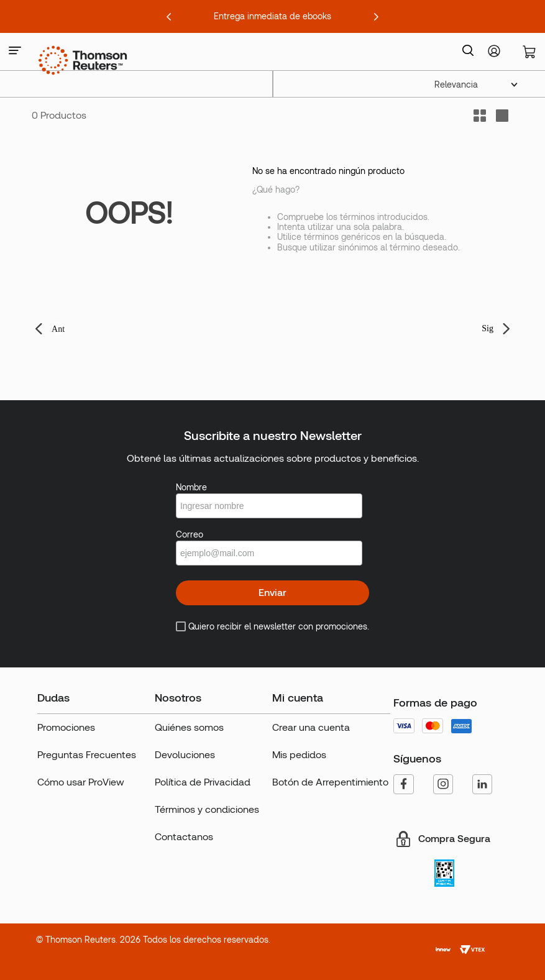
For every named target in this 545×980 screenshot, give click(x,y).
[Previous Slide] (169, 17)
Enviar (272, 593)
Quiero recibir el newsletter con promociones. (279, 626)
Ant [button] (58, 329)
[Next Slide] (376, 17)
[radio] (502, 116)
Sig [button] (488, 328)
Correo (190, 534)
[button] (15, 51)
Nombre (191, 487)
